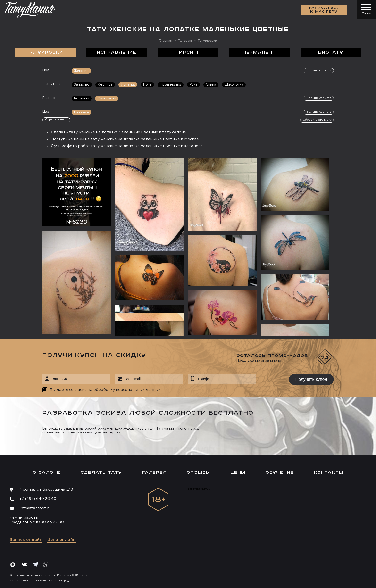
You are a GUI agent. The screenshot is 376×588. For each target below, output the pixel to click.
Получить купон (311, 379)
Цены (238, 472)
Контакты (329, 472)
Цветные (81, 112)
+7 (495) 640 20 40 (38, 499)
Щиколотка (234, 85)
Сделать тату (101, 472)
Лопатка (128, 85)
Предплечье (171, 85)
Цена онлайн (62, 540)
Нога (147, 85)
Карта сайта (19, 581)
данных (153, 390)
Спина (211, 85)
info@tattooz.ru (35, 508)
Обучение (280, 472)
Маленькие (107, 99)
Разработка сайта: (53, 581)
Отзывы (198, 472)
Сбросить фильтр (316, 120)
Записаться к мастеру (324, 10)
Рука (193, 85)
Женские (81, 71)
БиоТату (331, 52)
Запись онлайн (26, 540)
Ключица (105, 85)
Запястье (82, 85)
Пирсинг (188, 52)
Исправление (117, 52)
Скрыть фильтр (56, 120)
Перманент (259, 52)
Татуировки (45, 52)
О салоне (47, 472)
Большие (82, 99)
